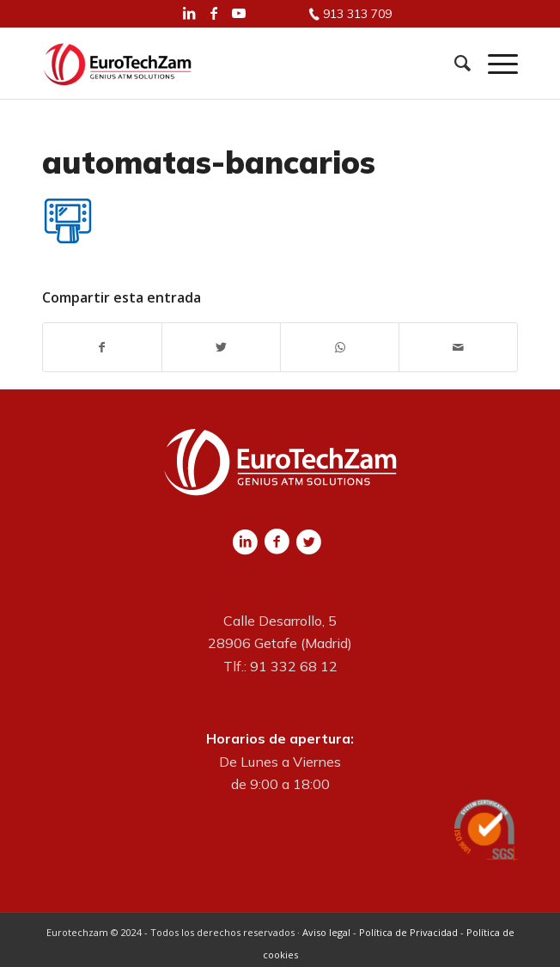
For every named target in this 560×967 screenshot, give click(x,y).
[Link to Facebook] (214, 13)
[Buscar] (454, 63)
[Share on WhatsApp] (340, 347)
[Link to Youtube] (239, 13)
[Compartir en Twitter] (221, 347)
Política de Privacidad (408, 932)
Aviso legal (326, 932)
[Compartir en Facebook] (102, 347)
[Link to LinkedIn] (189, 13)
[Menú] (494, 63)
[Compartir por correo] (458, 347)
